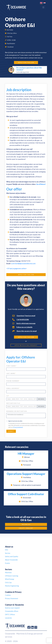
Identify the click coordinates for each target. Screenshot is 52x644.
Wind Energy (10, 579)
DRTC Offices (10, 614)
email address (13, 388)
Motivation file (13, 403)
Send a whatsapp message (24, 323)
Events (7, 563)
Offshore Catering (12, 576)
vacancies (8, 618)
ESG (6, 550)
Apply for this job (26, 62)
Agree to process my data (15, 421)
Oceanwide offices (12, 611)
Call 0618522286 (21, 320)
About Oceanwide (11, 560)
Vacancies (26, 524)
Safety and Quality (12, 556)
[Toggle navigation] (43, 7)
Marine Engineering (12, 586)
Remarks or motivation (17, 411)
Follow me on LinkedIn (22, 327)
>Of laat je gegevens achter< (17, 268)
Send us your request (12, 608)
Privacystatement (18, 427)
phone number (13, 381)
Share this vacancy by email (24, 331)
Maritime (8, 572)
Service (8, 553)
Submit (11, 431)
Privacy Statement (12, 598)
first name (11, 366)
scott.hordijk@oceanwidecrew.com (23, 263)
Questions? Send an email (24, 316)
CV (8, 396)
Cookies (8, 595)
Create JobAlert (26, 528)
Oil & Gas (8, 582)
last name (11, 373)
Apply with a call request (26, 345)
